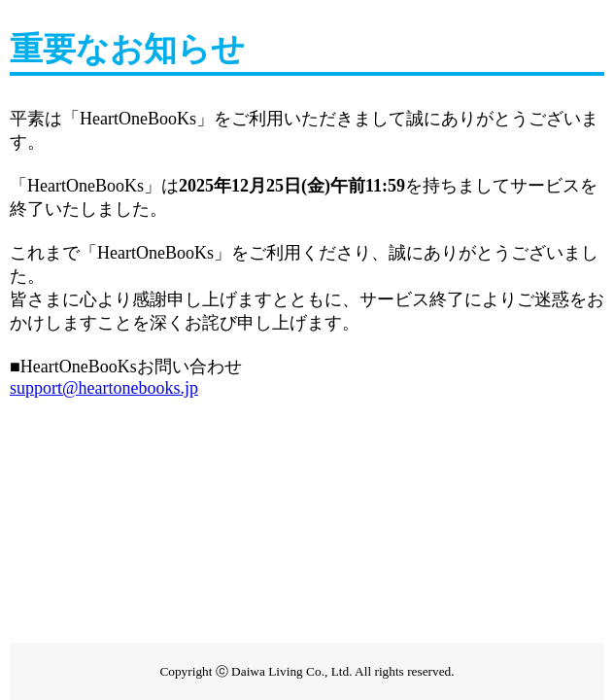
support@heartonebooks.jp (104, 388)
